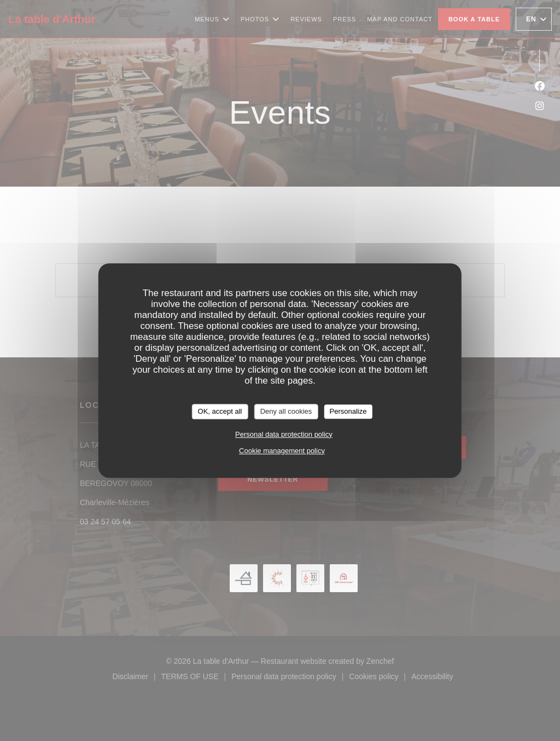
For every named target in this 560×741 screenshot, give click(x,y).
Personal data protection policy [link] (284, 434)
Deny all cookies (286, 411)
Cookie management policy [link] (282, 451)
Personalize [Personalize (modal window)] (348, 411)
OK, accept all (220, 411)
